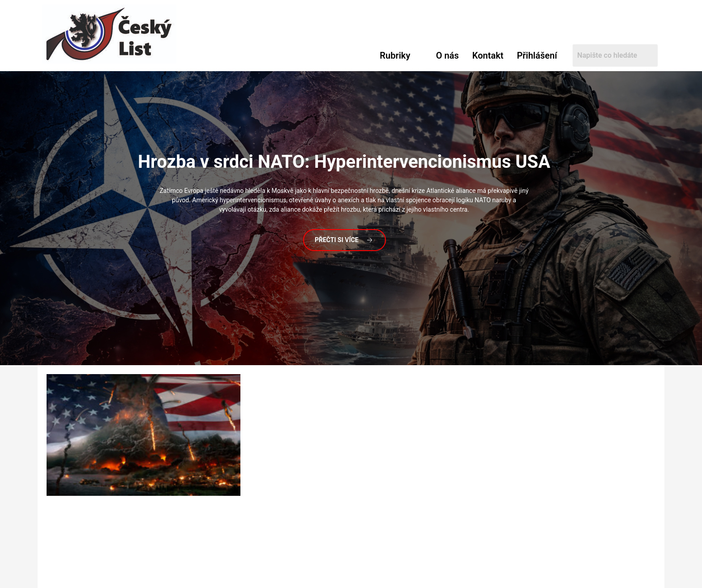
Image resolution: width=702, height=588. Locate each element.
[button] (401, 55)
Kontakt (488, 55)
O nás (447, 55)
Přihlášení (537, 55)
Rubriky (395, 55)
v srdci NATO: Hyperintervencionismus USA (344, 162)
